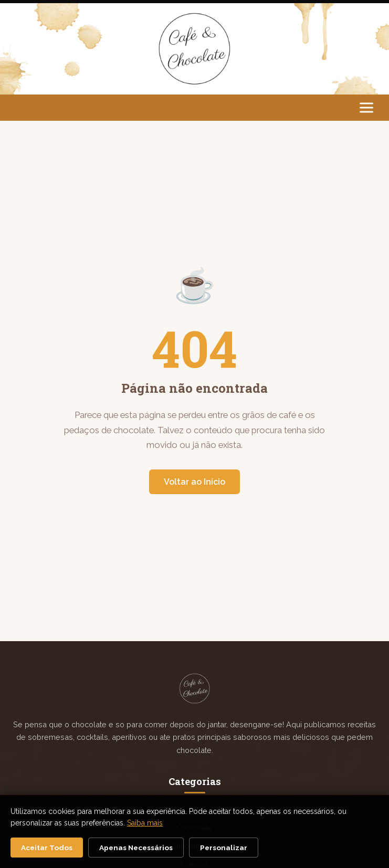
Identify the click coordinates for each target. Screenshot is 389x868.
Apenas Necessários (136, 848)
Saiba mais (145, 823)
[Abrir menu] (366, 107)
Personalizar (224, 848)
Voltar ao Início (194, 482)
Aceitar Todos (47, 848)
